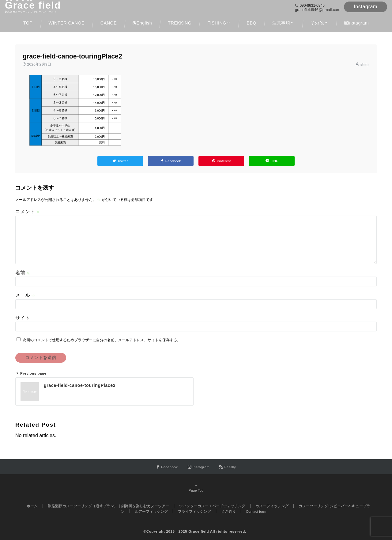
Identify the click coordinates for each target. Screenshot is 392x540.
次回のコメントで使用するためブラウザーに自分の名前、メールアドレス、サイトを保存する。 (102, 340)
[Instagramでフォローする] (199, 467)
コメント (28, 211)
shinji (365, 64)
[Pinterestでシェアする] (221, 161)
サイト (23, 318)
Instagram (366, 7)
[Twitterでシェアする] (120, 161)
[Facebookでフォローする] (167, 467)
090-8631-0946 (312, 6)
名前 (23, 273)
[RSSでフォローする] (228, 467)
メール (25, 295)
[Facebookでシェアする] (171, 161)
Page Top (196, 488)
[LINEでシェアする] (272, 161)
